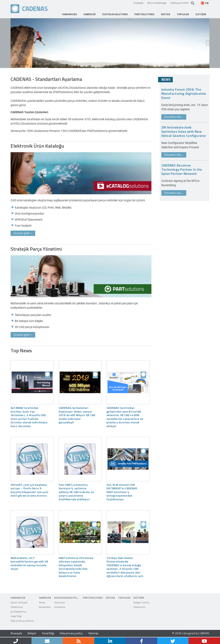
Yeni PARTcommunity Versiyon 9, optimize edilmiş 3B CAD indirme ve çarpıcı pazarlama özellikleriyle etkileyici (76, 492)
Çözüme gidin (23, 233)
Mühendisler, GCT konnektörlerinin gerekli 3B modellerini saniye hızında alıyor (29, 563)
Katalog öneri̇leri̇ (180, 3)
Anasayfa (138, 3)
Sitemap (93, 633)
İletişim (32, 633)
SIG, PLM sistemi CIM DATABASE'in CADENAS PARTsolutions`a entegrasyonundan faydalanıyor (122, 492)
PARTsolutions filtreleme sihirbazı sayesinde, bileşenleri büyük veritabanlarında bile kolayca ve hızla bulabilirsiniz (76, 567)
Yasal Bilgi (48, 633)
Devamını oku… (174, 117)
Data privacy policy (71, 633)
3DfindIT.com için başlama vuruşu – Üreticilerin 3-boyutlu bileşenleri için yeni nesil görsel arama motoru (29, 490)
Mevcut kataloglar (157, 3)
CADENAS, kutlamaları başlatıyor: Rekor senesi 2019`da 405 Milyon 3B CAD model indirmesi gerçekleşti (77, 415)
